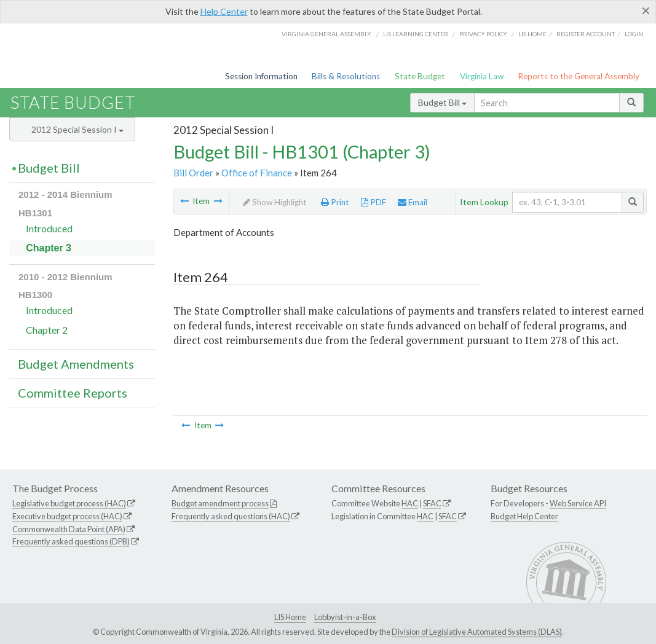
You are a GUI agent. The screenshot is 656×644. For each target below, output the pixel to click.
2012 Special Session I (77, 129)
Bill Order (193, 173)
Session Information (261, 76)
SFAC (432, 503)
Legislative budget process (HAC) (69, 503)
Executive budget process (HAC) (67, 516)
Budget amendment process (220, 503)
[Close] (646, 10)
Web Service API (578, 503)
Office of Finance (257, 173)
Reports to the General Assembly (579, 76)
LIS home (532, 34)
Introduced (49, 228)
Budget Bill (442, 102)
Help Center (224, 11)
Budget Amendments (76, 364)
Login (634, 34)
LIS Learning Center (416, 34)
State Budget (420, 76)
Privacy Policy (483, 34)
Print (335, 202)
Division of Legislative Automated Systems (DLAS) (477, 632)
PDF (373, 202)
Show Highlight (275, 202)
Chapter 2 (47, 330)
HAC (410, 503)
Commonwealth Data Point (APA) (69, 529)
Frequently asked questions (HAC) (231, 516)
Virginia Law (482, 76)
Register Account (586, 34)
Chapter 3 (49, 248)
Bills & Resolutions (346, 76)
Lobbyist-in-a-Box (345, 617)
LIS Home (290, 617)
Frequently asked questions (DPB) (71, 541)
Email (413, 202)
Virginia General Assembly (326, 34)
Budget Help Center (524, 516)
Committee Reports (73, 393)
